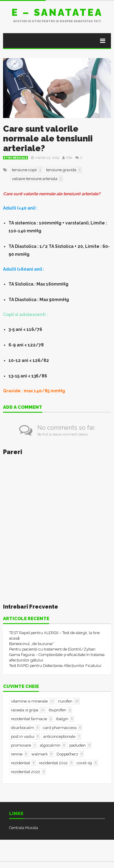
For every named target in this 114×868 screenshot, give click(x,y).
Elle (69, 158)
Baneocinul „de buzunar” (32, 644)
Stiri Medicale (16, 158)
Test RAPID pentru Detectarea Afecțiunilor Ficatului (55, 666)
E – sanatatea (57, 12)
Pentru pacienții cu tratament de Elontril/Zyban (52, 649)
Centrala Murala (24, 828)
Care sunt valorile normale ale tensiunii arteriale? (48, 139)
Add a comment (23, 408)
